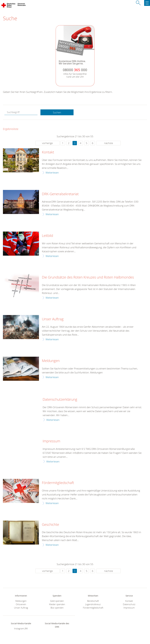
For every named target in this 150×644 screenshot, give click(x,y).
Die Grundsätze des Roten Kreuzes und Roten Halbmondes (88, 277)
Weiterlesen (52, 173)
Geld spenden (57, 601)
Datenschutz (129, 604)
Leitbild (47, 236)
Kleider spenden (57, 604)
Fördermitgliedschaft (58, 483)
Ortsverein (21, 604)
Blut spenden (57, 608)
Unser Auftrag (53, 319)
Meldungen (51, 361)
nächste (109, 143)
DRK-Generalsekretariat (60, 194)
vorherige (47, 143)
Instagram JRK (21, 629)
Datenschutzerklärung (60, 400)
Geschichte (50, 525)
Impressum (51, 441)
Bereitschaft (93, 601)
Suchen (57, 112)
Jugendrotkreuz (93, 604)
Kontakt (48, 152)
